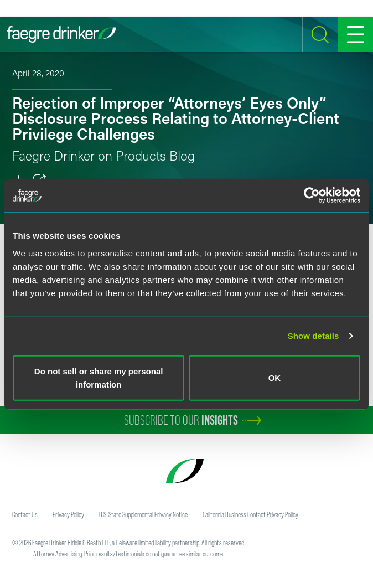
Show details (314, 336)
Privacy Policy (68, 514)
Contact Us (25, 514)
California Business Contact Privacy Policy (250, 514)
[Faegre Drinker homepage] (61, 34)
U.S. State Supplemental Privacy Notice (143, 514)
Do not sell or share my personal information (99, 377)
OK (275, 377)
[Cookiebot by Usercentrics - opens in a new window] (312, 195)
